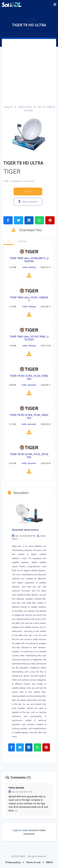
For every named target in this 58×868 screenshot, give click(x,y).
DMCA (49, 862)
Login (15, 832)
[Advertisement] (29, 70)
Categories (8, 107)
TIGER (39, 107)
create (25, 832)
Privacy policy (13, 862)
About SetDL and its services (25, 531)
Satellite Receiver (25, 107)
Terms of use (33, 862)
